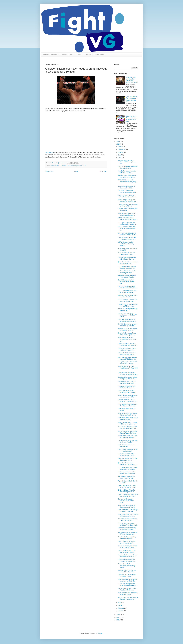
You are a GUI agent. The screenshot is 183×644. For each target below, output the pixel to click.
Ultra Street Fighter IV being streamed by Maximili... (127, 529)
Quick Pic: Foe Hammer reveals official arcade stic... (128, 263)
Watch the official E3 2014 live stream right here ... (127, 459)
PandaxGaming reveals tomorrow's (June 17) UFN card (127, 339)
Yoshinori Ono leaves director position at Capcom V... (127, 349)
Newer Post (49, 172)
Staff (80, 54)
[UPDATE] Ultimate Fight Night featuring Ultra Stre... (127, 296)
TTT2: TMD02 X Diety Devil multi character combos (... (127, 223)
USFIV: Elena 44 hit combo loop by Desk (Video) (126, 542)
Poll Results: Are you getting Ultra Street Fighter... (127, 538)
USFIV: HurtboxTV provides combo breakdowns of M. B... (127, 229)
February (121, 608)
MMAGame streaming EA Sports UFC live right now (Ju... (127, 162)
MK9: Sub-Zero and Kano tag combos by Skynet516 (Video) (132, 80)
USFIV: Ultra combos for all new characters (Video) (126, 551)
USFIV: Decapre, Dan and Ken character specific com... (128, 301)
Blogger (100, 633)
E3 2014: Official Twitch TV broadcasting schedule (126, 491)
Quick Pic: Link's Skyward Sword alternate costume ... (127, 196)
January (121, 611)
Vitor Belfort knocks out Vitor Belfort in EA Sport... (127, 172)
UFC (84, 166)
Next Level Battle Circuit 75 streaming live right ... (126, 272)
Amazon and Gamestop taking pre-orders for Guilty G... (127, 580)
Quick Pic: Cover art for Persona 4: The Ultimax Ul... (128, 464)
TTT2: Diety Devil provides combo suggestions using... (127, 585)
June (120, 158)
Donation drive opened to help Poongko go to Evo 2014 (127, 378)
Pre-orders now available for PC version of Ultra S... (127, 276)
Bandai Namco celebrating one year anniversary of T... (128, 396)
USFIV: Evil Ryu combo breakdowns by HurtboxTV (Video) (127, 315)
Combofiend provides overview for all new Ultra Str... (128, 441)
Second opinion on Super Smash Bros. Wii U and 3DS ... (128, 368)
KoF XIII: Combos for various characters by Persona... (127, 325)
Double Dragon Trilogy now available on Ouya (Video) (127, 201)
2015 (118, 141)
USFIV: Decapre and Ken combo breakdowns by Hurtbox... (126, 244)
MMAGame (49, 153)
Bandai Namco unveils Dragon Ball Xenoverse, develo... (127, 423)
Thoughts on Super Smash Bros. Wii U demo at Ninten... (128, 373)
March (120, 605)
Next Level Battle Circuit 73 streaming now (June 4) (126, 506)
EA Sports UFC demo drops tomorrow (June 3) (127, 576)
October (121, 147)
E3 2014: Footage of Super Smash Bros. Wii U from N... (128, 345)
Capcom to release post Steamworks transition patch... (126, 501)
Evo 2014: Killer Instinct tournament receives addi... (127, 192)
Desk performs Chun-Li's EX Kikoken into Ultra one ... (127, 238)
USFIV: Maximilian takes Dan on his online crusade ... (127, 292)
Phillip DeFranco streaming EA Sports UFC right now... (127, 305)
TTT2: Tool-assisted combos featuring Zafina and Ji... (127, 267)
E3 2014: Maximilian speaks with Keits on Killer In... (127, 258)
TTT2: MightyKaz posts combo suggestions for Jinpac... (127, 468)
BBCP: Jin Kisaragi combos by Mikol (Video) (127, 310)
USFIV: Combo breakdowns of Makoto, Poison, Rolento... (127, 432)
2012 (118, 617)
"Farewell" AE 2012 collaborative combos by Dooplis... (126, 566)
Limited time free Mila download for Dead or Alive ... (128, 205)
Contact (88, 54)
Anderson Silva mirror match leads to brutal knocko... (127, 214)
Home (64, 54)
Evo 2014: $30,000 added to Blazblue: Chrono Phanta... (127, 234)
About (72, 54)
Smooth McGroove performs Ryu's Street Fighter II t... (127, 334)
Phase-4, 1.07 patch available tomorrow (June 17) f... (127, 329)
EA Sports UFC (78, 166)
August (121, 152)
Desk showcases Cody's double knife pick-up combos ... (128, 515)
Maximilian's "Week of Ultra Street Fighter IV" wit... (126, 477)
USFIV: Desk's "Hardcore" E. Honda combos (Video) (127, 354)
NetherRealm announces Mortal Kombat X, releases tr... (128, 598)
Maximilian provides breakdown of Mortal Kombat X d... (128, 533)
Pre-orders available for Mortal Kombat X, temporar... (127, 520)
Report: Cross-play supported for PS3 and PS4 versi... (127, 547)
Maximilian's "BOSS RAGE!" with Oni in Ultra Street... (127, 383)
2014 (118, 144)
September (122, 149)
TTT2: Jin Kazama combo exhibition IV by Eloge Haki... (128, 524)
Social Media (99, 54)
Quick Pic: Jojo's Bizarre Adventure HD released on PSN (131, 119)
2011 (118, 620)
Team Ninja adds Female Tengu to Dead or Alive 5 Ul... (128, 511)
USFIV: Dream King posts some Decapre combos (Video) (128, 495)
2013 (118, 614)
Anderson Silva (55, 166)
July (120, 155)
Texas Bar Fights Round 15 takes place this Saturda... (127, 320)
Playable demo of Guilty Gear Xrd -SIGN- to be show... (127, 176)
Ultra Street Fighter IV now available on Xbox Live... (126, 560)
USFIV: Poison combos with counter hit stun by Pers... (127, 486)
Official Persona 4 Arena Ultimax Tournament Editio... (128, 219)
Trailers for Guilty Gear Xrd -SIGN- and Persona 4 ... (127, 387)
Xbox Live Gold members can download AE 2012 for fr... (127, 358)
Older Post (103, 172)
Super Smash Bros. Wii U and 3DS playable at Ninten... (127, 437)
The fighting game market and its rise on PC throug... (127, 363)
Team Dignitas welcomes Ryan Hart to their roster (128, 167)
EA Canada (63, 166)
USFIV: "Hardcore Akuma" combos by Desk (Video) (126, 391)
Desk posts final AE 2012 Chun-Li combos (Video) (128, 594)
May (120, 603)
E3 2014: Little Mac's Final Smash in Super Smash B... (127, 287)
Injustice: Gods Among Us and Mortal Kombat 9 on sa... (127, 556)
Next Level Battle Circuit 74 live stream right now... (128, 419)
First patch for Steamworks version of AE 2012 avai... (127, 473)
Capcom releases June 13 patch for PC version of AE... (128, 401)
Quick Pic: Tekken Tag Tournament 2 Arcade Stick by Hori (131, 99)
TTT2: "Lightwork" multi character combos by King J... (127, 182)
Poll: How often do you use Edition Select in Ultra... (126, 254)
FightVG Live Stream (51, 54)
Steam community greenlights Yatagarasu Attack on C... (127, 414)
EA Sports (70, 166)
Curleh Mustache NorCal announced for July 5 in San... (126, 282)
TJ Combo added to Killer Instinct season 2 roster (126, 455)
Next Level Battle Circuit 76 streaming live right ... (126, 187)
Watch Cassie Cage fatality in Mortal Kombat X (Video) (127, 405)
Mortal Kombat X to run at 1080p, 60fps (126, 446)
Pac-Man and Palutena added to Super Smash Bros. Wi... (127, 428)
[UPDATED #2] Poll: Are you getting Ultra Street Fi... (127, 571)
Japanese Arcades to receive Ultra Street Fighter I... (127, 589)
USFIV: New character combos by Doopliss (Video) (128, 450)
